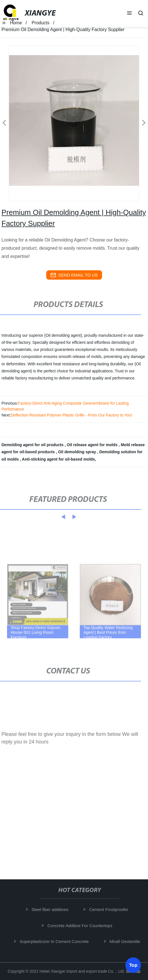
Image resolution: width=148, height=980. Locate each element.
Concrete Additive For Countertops (81, 925)
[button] (129, 14)
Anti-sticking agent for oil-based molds (58, 459)
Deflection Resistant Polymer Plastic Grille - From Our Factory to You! (71, 415)
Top (133, 964)
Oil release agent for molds (93, 445)
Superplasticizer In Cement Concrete (55, 941)
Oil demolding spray (78, 452)
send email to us (74, 275)
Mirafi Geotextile (126, 941)
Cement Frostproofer (110, 909)
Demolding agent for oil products (33, 445)
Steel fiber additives (51, 909)
